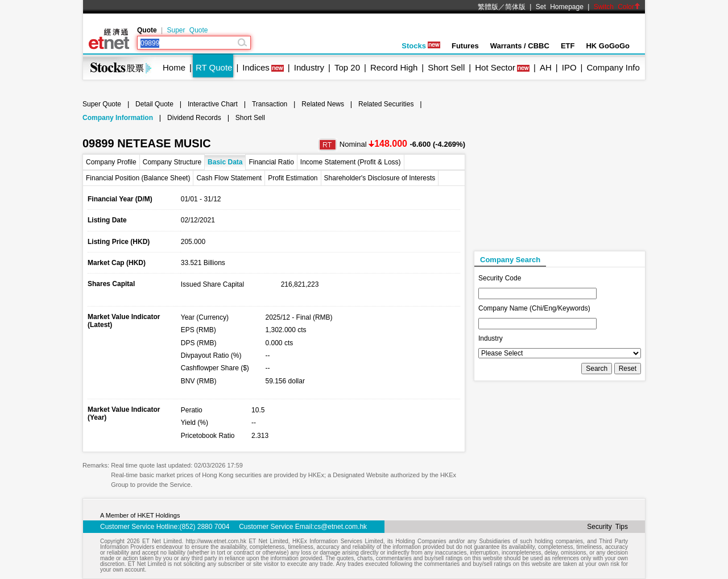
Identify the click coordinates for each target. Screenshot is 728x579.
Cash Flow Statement (229, 178)
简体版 (515, 7)
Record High (394, 67)
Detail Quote (154, 104)
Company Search (510, 260)
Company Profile (111, 162)
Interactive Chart (213, 104)
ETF (568, 46)
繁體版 (488, 7)
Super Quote (187, 30)
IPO (569, 67)
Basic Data (225, 162)
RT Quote (214, 67)
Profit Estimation (293, 178)
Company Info (613, 67)
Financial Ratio (271, 162)
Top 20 (347, 67)
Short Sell (446, 67)
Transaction (270, 104)
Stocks (421, 46)
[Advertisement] (559, 177)
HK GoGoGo (608, 46)
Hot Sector (495, 67)
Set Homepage (560, 7)
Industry (309, 67)
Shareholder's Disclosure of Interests (380, 178)
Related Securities (386, 104)
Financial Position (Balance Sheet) (138, 178)
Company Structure (172, 162)
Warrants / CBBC (520, 46)
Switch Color (617, 7)
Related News (323, 104)
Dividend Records (194, 118)
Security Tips (607, 527)
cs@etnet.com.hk (340, 527)
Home (174, 67)
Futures (465, 46)
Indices (256, 67)
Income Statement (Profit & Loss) (351, 162)
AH (546, 67)
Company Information (118, 118)
